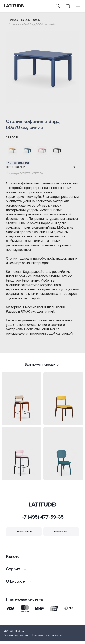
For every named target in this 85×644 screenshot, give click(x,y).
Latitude (13, 20)
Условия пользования (16, 635)
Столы (37, 20)
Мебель (25, 20)
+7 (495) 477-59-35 (43, 517)
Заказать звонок (24, 532)
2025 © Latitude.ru (14, 631)
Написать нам (61, 532)
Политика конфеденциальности (49, 635)
